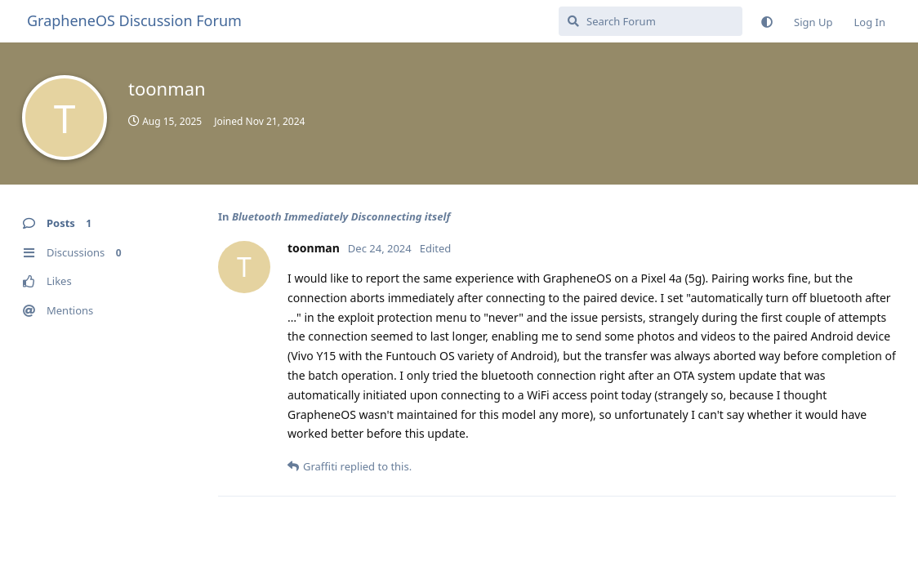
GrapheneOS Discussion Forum (134, 20)
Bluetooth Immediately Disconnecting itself (341, 216)
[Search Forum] (651, 21)
